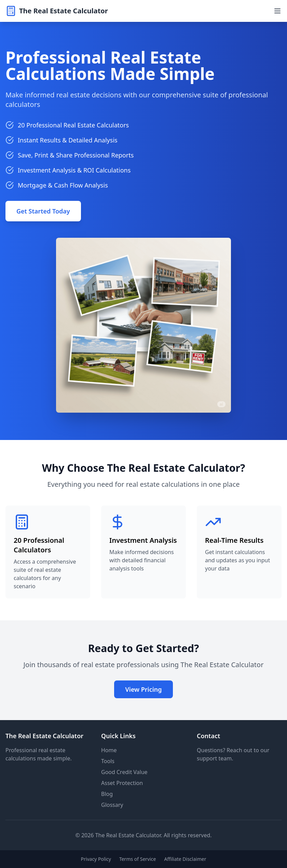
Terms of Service (138, 859)
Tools (108, 761)
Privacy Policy (96, 859)
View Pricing (143, 689)
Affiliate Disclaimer (185, 859)
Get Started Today (43, 211)
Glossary (112, 805)
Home (109, 750)
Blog (107, 794)
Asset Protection (122, 783)
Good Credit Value (124, 772)
